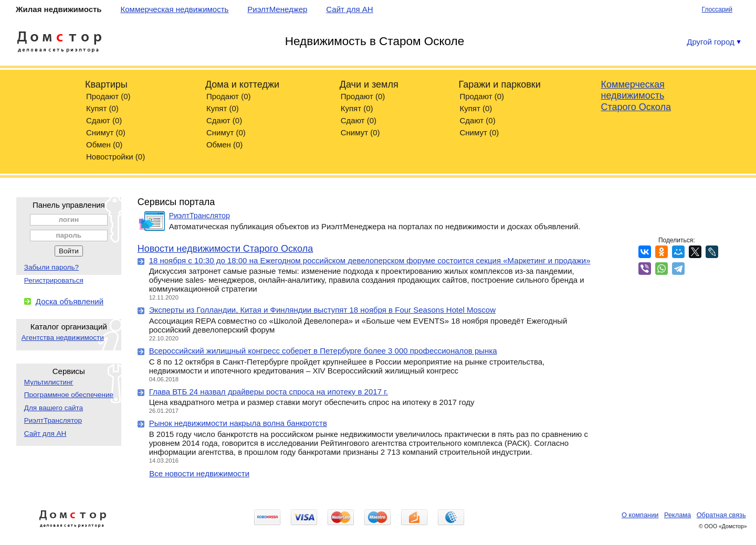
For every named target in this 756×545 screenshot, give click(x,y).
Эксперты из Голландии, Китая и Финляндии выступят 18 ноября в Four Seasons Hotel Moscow (322, 310)
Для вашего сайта (54, 408)
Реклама (678, 515)
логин (69, 220)
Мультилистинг (49, 382)
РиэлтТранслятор (53, 420)
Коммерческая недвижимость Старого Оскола (636, 96)
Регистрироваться (54, 280)
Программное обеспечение (69, 395)
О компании (640, 515)
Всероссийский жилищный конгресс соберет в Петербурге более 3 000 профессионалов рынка (323, 351)
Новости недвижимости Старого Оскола (225, 249)
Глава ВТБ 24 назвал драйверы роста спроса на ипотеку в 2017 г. (269, 392)
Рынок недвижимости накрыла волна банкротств (238, 423)
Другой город (714, 42)
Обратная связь (721, 515)
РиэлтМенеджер (277, 9)
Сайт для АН (349, 9)
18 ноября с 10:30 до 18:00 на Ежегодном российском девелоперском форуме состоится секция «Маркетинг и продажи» (370, 260)
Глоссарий (717, 9)
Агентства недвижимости (63, 338)
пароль (69, 235)
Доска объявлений (70, 301)
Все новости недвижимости (199, 473)
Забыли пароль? (51, 267)
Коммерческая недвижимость (174, 9)
